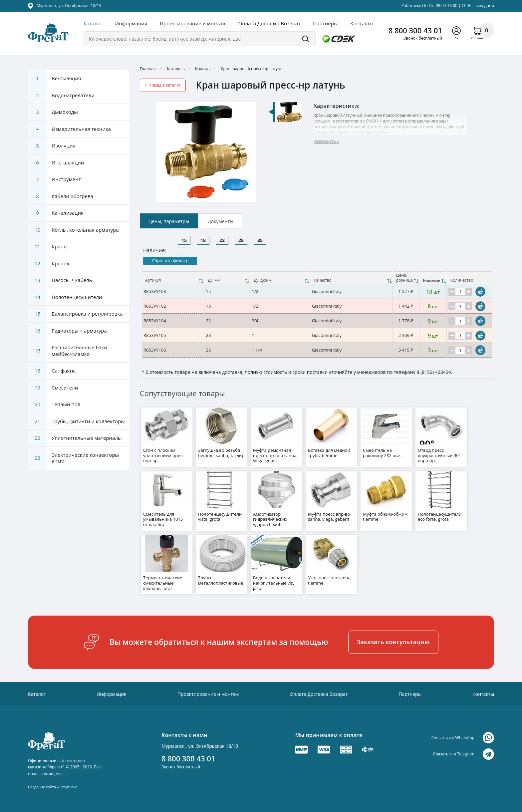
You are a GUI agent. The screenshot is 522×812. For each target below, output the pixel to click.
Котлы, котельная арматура (74, 230)
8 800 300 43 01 (415, 30)
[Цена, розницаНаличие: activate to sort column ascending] (406, 278)
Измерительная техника (70, 129)
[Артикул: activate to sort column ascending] (173, 278)
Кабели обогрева (61, 196)
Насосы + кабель (60, 280)
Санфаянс (52, 371)
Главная (148, 69)
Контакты (362, 23)
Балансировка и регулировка (75, 314)
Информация (131, 23)
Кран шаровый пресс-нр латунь (252, 69)
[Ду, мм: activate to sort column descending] (227, 278)
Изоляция (52, 146)
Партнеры (325, 23)
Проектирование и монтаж (193, 23)
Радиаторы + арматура (68, 331)
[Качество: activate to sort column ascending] (351, 278)
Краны (201, 69)
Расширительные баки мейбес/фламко (68, 351)
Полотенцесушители (65, 297)
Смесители (53, 388)
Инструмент (55, 179)
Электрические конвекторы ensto (74, 458)
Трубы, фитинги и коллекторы (77, 421)
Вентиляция (55, 79)
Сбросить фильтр (170, 261)
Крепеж (49, 264)
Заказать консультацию (393, 638)
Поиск (306, 39)
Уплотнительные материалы (75, 438)
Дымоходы (53, 112)
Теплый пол (54, 405)
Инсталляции (56, 163)
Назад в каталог (165, 85)
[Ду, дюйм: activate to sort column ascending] (280, 278)
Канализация (56, 213)
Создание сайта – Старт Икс (52, 783)
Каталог (93, 23)
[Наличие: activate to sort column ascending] (433, 278)
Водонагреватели (61, 96)
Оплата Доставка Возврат (269, 23)
